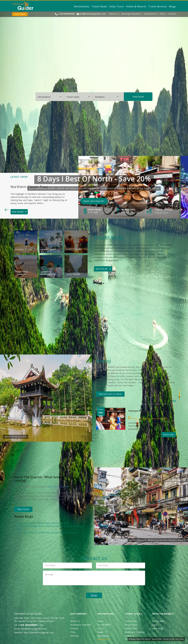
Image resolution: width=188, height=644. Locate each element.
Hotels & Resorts (136, 6)
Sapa (100, 632)
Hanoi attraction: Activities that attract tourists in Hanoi (47, 532)
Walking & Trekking (22, 273)
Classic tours (24, 250)
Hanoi (134, 418)
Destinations (82, 6)
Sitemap (74, 636)
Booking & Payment (131, 14)
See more (103, 639)
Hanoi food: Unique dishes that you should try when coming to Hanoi (50, 528)
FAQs (162, 14)
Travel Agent (20, 14)
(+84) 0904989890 (66, 14)
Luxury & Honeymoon (48, 273)
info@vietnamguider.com (93, 14)
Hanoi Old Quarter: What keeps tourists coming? (45, 479)
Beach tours (162, 213)
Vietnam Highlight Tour (142, 411)
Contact (172, 14)
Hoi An (160, 418)
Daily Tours (117, 6)
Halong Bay (144, 418)
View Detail (23, 509)
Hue (154, 418)
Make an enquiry (94, 201)
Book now (169, 435)
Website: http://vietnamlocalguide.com (34, 633)
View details (18, 212)
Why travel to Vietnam (58, 487)
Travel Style (109, 238)
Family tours (74, 250)
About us (113, 14)
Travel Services (158, 6)
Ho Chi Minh (104, 625)
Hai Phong (157, 628)
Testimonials (150, 14)
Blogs (172, 6)
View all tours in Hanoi (110, 394)
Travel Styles (99, 6)
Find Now (138, 97)
